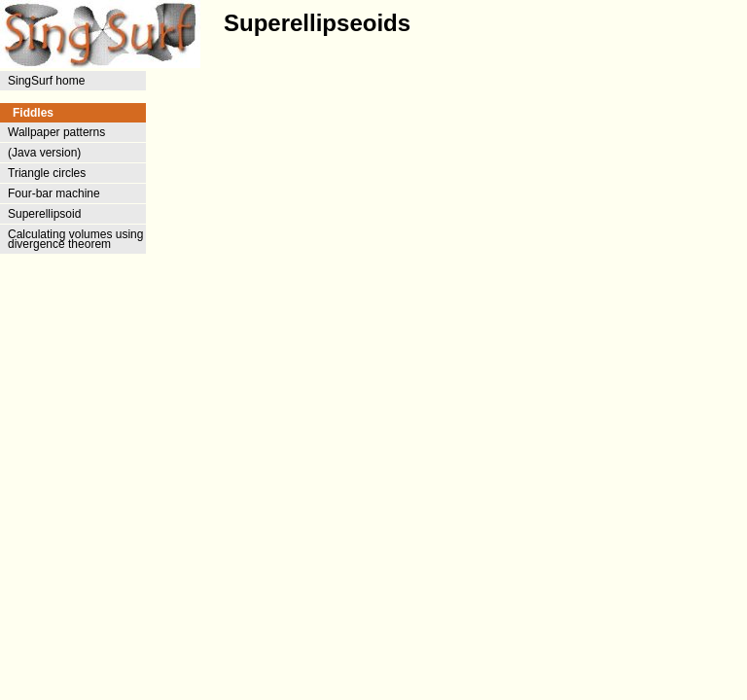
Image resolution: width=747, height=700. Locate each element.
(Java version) (44, 153)
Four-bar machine (54, 193)
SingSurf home (46, 81)
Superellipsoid (44, 214)
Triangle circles (47, 173)
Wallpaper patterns (56, 132)
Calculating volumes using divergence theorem (75, 239)
